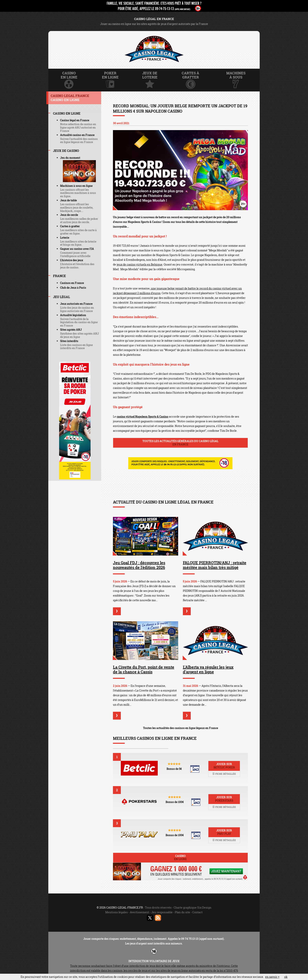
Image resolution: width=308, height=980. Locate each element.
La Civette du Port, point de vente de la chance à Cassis (144, 669)
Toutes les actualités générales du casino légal (180, 443)
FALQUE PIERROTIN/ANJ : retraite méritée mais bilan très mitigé (215, 565)
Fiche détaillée (224, 774)
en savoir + (272, 977)
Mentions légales (116, 912)
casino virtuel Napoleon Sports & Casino (143, 417)
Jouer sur (224, 766)
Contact (197, 912)
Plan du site (182, 912)
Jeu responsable (162, 912)
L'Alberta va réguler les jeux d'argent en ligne (208, 669)
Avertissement (139, 912)
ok (286, 977)
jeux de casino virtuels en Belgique (140, 264)
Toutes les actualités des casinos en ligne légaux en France (181, 728)
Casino (180, 858)
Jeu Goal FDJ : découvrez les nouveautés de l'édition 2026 (139, 565)
